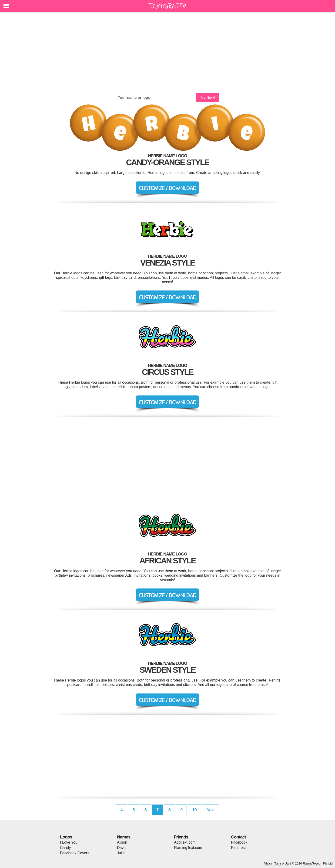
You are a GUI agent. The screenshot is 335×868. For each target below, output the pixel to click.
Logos (66, 837)
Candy (65, 848)
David (122, 848)
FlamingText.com (188, 848)
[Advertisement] (167, 52)
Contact (238, 837)
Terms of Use (282, 863)
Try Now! (207, 98)
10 (194, 810)
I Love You (69, 842)
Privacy (268, 863)
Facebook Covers (75, 853)
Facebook (239, 842)
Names (124, 837)
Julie (121, 853)
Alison (122, 842)
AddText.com (185, 842)
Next (210, 810)
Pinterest (238, 848)
